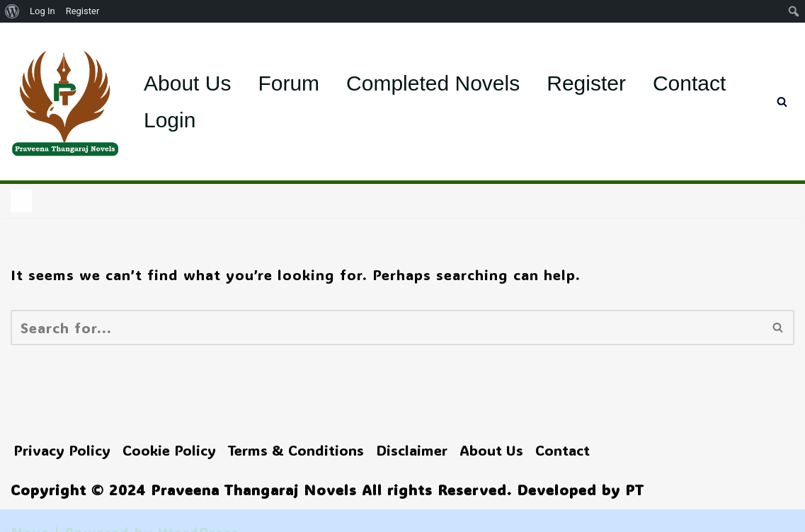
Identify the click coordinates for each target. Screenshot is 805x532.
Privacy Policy (62, 450)
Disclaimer (412, 450)
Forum (289, 83)
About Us (187, 83)
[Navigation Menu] (21, 201)
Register (586, 83)
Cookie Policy (169, 450)
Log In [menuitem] (42, 11)
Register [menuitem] (83, 11)
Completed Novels (433, 83)
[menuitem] (12, 11)
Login (170, 120)
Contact (689, 83)
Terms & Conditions (296, 450)
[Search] (782, 102)
